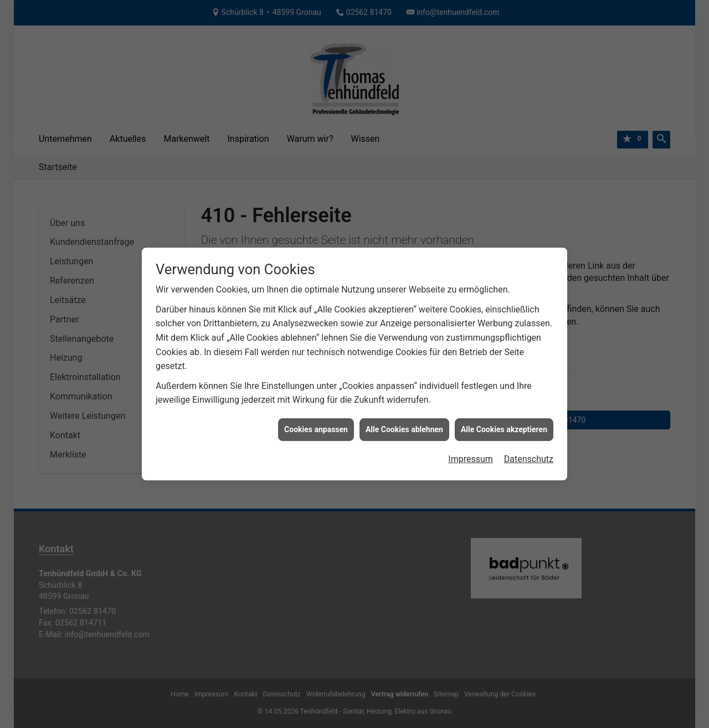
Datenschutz (529, 447)
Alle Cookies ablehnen (404, 417)
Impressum (471, 447)
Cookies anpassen (316, 417)
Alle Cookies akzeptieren (504, 417)
